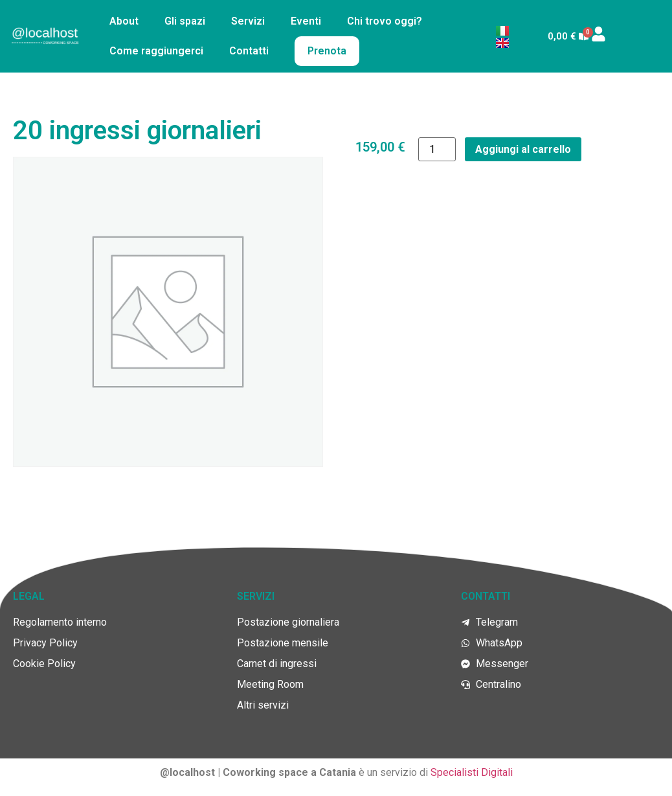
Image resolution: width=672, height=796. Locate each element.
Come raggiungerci (156, 51)
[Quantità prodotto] (437, 149)
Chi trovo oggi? (385, 21)
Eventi (306, 21)
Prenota (327, 51)
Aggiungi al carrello (523, 149)
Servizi (248, 21)
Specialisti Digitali (472, 772)
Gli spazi (185, 21)
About (124, 21)
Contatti (249, 51)
